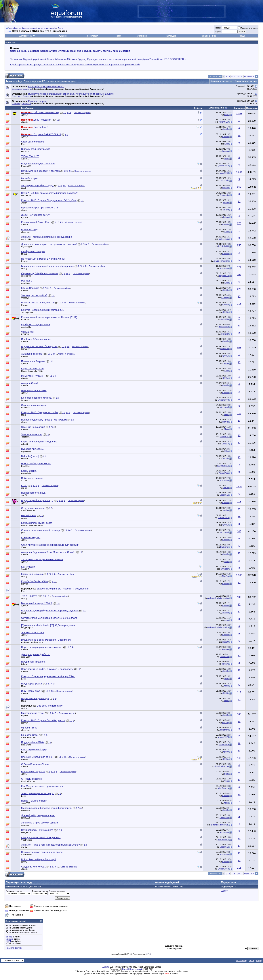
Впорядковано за (14, 891)
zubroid (24, 444)
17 (239, 296)
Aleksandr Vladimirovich (218, 598)
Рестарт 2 (27, 281)
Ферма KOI (27, 332)
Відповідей (239, 108)
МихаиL (25, 459)
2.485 (239, 487)
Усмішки (10, 939)
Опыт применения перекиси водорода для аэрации (50, 545)
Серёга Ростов (28, 511)
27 (239, 362)
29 (239, 135)
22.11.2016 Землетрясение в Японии (42, 559)
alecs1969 (26, 173)
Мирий (24, 254)
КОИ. (24, 485)
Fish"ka (225, 422)
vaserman (224, 268)
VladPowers (27, 789)
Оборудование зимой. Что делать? (41, 837)
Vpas (23, 547)
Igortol (24, 752)
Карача (225, 151)
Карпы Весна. (29, 471)
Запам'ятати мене (248, 28)
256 (239, 245)
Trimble (225, 458)
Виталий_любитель (220, 825)
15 (239, 457)
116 (239, 304)
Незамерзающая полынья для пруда (42, 852)
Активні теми (26, 36)
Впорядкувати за (40, 891)
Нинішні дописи (209, 36)
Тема (23, 108)
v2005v (24, 115)
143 (239, 531)
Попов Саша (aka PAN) (32, 371)
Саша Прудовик (221, 261)
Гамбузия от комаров (33, 251)
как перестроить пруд (33, 493)
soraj (227, 620)
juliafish (225, 613)
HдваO (226, 642)
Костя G (25, 151)
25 (239, 509)
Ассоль (225, 649)
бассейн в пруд (30, 178)
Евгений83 (26, 166)
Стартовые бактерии (33, 142)
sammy (24, 723)
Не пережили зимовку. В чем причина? (43, 259)
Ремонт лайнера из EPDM (36, 464)
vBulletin (106, 967)
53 (239, 377)
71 (239, 685)
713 (239, 502)
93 (239, 355)
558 (239, 187)
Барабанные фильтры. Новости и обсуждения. (63, 589)
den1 (226, 115)
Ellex (23, 144)
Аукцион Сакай (30, 383)
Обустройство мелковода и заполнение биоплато (49, 618)
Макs (24, 415)
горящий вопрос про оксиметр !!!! (40, 208)
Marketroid (26, 195)
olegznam (26, 232)
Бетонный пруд (30, 230)
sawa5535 (26, 803)
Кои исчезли (28, 567)
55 (239, 428)
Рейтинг (198, 108)
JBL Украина (27, 312)
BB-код (9, 937)
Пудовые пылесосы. (33, 449)
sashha (225, 188)
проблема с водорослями (36, 325)
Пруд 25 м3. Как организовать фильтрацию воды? (49, 193)
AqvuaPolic (26, 451)
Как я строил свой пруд (34, 750)
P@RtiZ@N (26, 247)
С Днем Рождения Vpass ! (36, 764)
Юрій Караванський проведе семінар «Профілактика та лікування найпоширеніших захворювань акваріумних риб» (75, 65)
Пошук (242, 36)
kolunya (25, 664)
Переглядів (252, 108)
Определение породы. (34, 405)
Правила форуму (14, 948)
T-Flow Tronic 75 (30, 156)
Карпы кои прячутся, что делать (39, 442)
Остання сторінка (82, 113)
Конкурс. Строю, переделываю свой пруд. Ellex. (48, 676)
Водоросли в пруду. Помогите (38, 164)
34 (239, 721)
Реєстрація (93, 36)
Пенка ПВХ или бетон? (34, 801)
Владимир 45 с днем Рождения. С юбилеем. (46, 640)
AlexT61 (25, 159)
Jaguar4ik (224, 195)
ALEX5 (24, 481)
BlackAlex (26, 466)
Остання (249, 76)
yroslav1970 (223, 166)
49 (239, 648)
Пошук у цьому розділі (246, 81)
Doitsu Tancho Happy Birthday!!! (39, 859)
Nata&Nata (26, 745)
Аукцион (63, 36)
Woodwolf (26, 400)
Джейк (24, 847)
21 (239, 121)
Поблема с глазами (32, 478)
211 (239, 868)
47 (239, 809)
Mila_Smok (26, 833)
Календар (171, 36)
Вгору (259, 960)
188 (239, 714)
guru (23, 533)
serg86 (24, 495)
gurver (24, 518)
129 (239, 413)
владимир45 (223, 466)
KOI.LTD (25, 320)
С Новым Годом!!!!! (32, 779)
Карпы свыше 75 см (32, 369)
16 (239, 670)
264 (239, 274)
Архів (251, 960)
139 (239, 597)
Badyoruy (224, 547)
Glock (24, 188)
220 (239, 289)
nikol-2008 (26, 657)
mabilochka (26, 181)
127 (239, 267)
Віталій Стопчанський (132, 969)
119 (239, 692)
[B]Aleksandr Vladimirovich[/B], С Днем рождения (48, 625)
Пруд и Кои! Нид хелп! (34, 662)
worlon (24, 203)
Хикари (25, 305)
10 (239, 326)
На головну (241, 960)
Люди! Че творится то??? (35, 215)
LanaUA (225, 444)
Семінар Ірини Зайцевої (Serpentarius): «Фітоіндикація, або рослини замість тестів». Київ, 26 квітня (70, 51)
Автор (30, 108)
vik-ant (24, 210)
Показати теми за (57, 891)
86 (239, 773)
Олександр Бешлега (21, 89)
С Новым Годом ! (31, 537)
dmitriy (24, 269)
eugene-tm (26, 276)
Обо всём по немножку (49, 706)
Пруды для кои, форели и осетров (40, 171)
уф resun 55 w (29, 728)
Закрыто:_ (47, 237)
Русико (24, 217)
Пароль (218, 32)
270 (239, 223)
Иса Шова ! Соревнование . (37, 339)
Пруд (60, 28)
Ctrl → (240, 76)
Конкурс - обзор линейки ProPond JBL (42, 310)
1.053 (239, 114)
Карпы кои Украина (32, 574)
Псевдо (218, 28)
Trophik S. (26, 437)
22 (239, 435)
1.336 (239, 575)
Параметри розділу (220, 81)
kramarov (25, 349)
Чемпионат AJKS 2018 (34, 390)
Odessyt (25, 298)
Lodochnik (224, 180)
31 (239, 582)
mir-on (24, 488)
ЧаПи (118, 36)
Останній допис (216, 108)
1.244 (239, 172)
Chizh (24, 613)
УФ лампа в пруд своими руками (39, 823)
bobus (226, 217)
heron (226, 363)
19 (239, 421)
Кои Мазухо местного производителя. (42, 786)
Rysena (25, 261)
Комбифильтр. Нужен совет (37, 523)
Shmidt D (25, 569)
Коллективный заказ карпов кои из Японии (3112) (49, 317)
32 (239, 831)
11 (239, 443)
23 (239, 399)
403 (239, 348)
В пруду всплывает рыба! (35, 149)
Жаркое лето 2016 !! (33, 632)
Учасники (142, 36)
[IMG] (8, 941)
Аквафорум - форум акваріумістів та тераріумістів (33, 28)
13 (239, 780)
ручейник (25, 283)
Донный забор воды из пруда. (38, 815)
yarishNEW (224, 122)
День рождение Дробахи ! (36, 654)
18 (239, 516)
